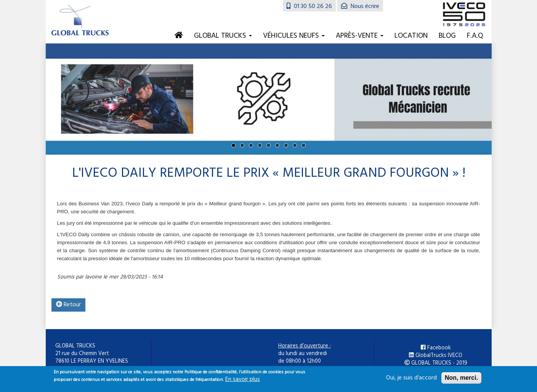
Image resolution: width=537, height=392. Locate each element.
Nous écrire (360, 6)
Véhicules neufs (294, 36)
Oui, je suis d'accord (411, 380)
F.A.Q (475, 36)
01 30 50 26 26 (309, 6)
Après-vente (360, 36)
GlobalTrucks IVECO (436, 356)
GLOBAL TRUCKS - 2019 (436, 363)
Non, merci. (461, 380)
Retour (68, 305)
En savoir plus (243, 382)
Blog (447, 36)
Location (411, 36)
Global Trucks (223, 36)
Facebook (436, 348)
